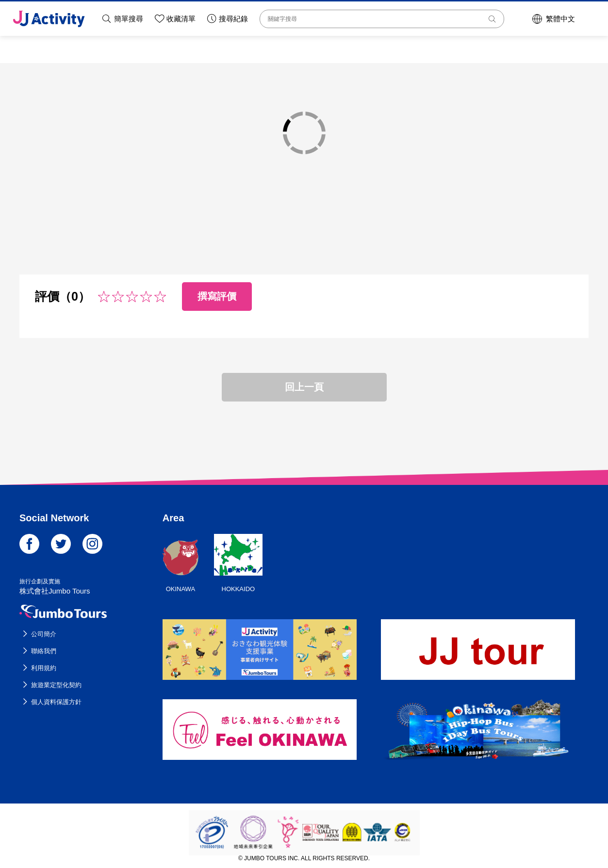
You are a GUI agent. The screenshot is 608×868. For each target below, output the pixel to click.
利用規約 (44, 668)
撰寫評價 (217, 296)
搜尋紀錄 (233, 19)
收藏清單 (181, 19)
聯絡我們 (44, 651)
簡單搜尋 (129, 19)
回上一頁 (304, 387)
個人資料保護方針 (56, 702)
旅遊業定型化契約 (56, 685)
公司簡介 (44, 634)
